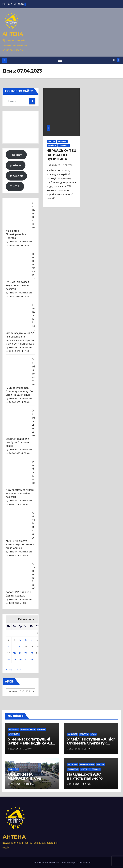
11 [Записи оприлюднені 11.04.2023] (14, 646)
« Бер (9, 669)
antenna (28, 784)
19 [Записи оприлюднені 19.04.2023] (20, 653)
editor (68, 165)
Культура (84, 734)
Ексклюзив (73, 769)
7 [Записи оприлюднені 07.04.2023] (32, 640)
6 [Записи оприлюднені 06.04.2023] (26, 640)
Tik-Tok (15, 186)
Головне (51, 141)
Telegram (16, 155)
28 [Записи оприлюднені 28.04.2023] (32, 660)
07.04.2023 (55, 165)
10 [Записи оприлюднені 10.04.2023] (9, 646)
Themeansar (84, 862)
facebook (16, 176)
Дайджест (63, 141)
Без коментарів (28, 729)
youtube (16, 165)
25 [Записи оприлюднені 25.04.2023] (14, 660)
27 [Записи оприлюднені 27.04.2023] (26, 660)
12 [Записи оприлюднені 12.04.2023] (20, 646)
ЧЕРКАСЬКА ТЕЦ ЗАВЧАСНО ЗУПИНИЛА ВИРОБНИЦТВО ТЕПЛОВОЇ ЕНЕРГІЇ (61, 161)
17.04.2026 (16, 784)
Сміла (93, 734)
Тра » (18, 669)
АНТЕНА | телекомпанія (21, 242)
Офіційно (52, 145)
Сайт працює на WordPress (46, 862)
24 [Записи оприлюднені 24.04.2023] (9, 660)
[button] (114, 60)
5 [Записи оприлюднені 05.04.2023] (20, 640)
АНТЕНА (13, 34)
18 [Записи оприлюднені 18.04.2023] (14, 653)
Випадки (41, 729)
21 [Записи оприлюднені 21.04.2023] (32, 653)
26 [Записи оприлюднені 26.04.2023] (20, 660)
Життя (84, 769)
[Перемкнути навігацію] (60, 60)
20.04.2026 (16, 749)
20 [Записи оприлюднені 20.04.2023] (26, 653)
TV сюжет (13, 729)
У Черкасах (64, 145)
